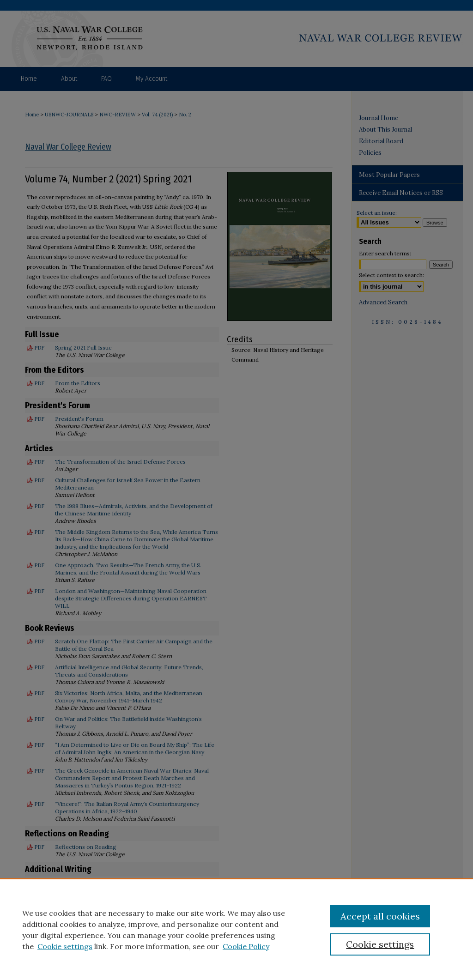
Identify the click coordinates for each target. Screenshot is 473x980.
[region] (236, 929)
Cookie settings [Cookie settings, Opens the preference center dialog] (380, 944)
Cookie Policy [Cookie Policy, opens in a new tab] (246, 946)
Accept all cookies (380, 916)
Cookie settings (65, 946)
